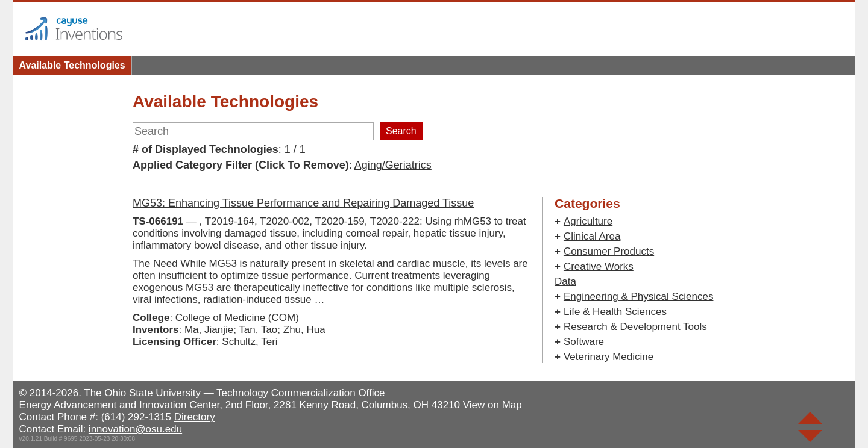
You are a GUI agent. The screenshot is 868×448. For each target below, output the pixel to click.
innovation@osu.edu (135, 429)
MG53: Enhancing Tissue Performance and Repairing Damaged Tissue (303, 203)
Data (565, 282)
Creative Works (599, 266)
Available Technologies (72, 65)
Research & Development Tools (635, 327)
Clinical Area (592, 236)
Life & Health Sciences (615, 312)
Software (584, 342)
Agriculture (588, 221)
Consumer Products (609, 251)
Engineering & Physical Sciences (639, 297)
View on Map (492, 405)
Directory (195, 417)
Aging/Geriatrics (393, 165)
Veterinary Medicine (609, 357)
